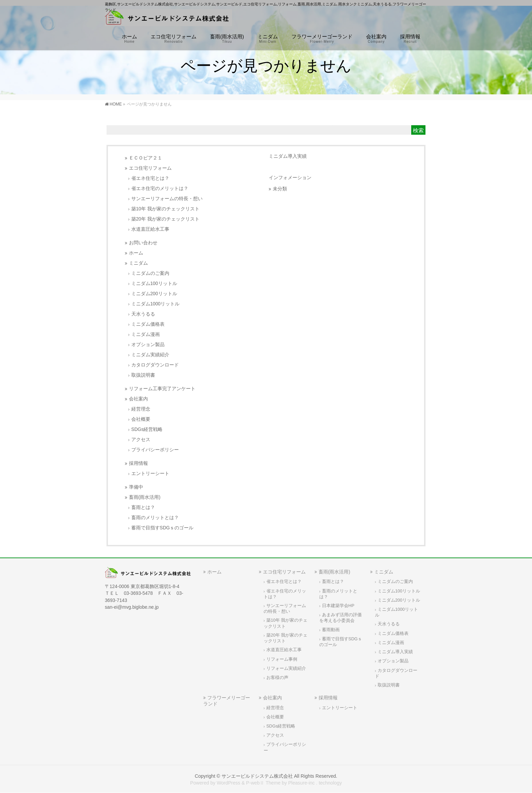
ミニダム (138, 263)
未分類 (280, 189)
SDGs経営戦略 (147, 429)
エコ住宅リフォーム (150, 168)
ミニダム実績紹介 (150, 355)
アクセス (141, 440)
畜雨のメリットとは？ (155, 518)
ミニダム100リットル (154, 284)
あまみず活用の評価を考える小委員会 (340, 618)
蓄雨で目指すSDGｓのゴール (163, 528)
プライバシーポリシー (155, 450)
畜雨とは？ (143, 507)
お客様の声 (277, 678)
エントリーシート (150, 474)
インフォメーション (290, 177)
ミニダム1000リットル (155, 304)
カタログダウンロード (155, 365)
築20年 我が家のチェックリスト (165, 219)
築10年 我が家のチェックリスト (165, 209)
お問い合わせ (143, 243)
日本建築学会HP (338, 606)
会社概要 (141, 419)
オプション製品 (148, 345)
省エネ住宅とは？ (150, 178)
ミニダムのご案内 (150, 273)
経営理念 (141, 409)
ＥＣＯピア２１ (146, 158)
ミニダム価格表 (148, 324)
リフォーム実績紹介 (286, 668)
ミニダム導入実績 (288, 156)
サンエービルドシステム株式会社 (257, 776)
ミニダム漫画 (146, 334)
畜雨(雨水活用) (145, 497)
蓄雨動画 (331, 630)
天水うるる (143, 314)
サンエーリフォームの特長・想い (167, 199)
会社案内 (138, 399)
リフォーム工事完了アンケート (162, 389)
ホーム (136, 253)
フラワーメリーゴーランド (227, 701)
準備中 (136, 487)
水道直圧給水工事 (150, 229)
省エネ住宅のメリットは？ (160, 188)
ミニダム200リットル (154, 294)
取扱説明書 (143, 375)
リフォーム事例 (282, 659)
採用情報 (138, 463)
